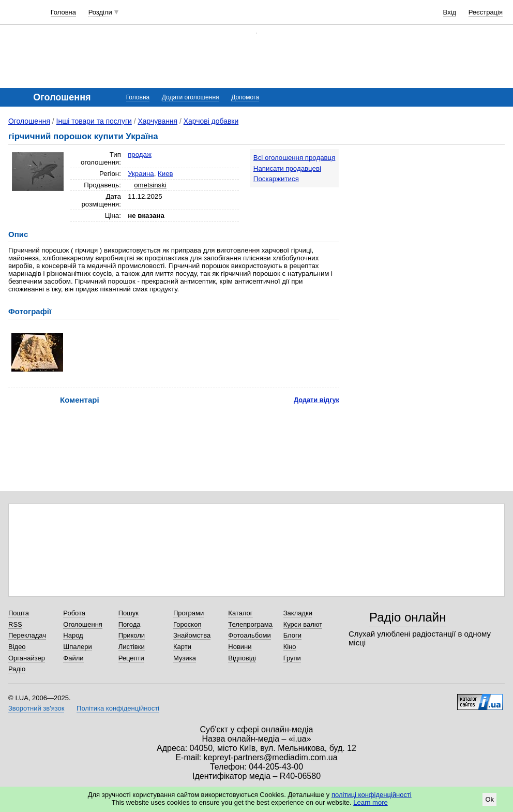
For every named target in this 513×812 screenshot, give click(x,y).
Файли (73, 658)
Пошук (129, 613)
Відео (17, 647)
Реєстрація (486, 12)
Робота (74, 613)
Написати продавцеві (287, 168)
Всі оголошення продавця (295, 158)
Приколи (132, 635)
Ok (489, 799)
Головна (63, 12)
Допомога (245, 97)
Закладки (298, 613)
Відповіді (242, 658)
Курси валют (303, 624)
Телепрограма (250, 624)
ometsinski (150, 185)
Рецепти (131, 658)
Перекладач (27, 635)
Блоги (292, 635)
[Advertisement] (429, 213)
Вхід (450, 12)
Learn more (370, 802)
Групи (292, 658)
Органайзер (27, 658)
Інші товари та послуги (94, 121)
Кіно (290, 647)
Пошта (19, 613)
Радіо (17, 669)
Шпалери (78, 647)
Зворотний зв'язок (36, 708)
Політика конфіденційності (118, 708)
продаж (140, 154)
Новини (240, 647)
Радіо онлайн (408, 617)
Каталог (240, 613)
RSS (15, 624)
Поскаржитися (276, 179)
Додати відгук (316, 400)
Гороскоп (187, 624)
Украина (141, 174)
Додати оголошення (191, 97)
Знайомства (192, 635)
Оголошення (29, 121)
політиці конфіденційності (372, 795)
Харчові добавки (211, 121)
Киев (165, 174)
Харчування (157, 121)
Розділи (100, 12)
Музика (185, 658)
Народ (73, 635)
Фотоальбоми (249, 635)
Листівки (132, 647)
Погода (130, 624)
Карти (182, 647)
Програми (188, 613)
